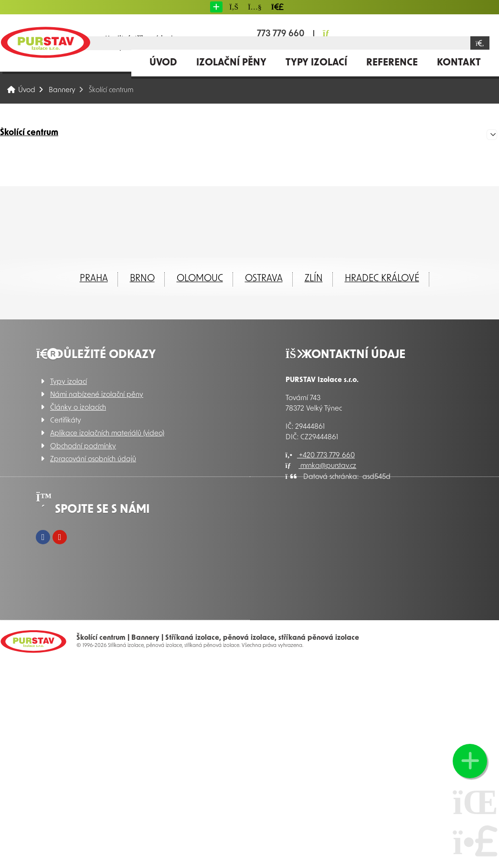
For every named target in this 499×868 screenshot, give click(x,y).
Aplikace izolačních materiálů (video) (107, 434)
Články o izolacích (78, 408)
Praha (94, 279)
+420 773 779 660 (320, 456)
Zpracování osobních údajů (93, 460)
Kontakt (459, 63)
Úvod (45, 42)
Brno (142, 279)
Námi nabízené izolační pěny (97, 395)
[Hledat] (480, 43)
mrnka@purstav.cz (321, 466)
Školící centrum (29, 133)
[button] (216, 7)
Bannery (62, 90)
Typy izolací (316, 63)
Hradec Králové (382, 279)
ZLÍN (314, 279)
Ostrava (264, 279)
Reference (392, 63)
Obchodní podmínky (83, 447)
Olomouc (200, 279)
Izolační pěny (231, 63)
